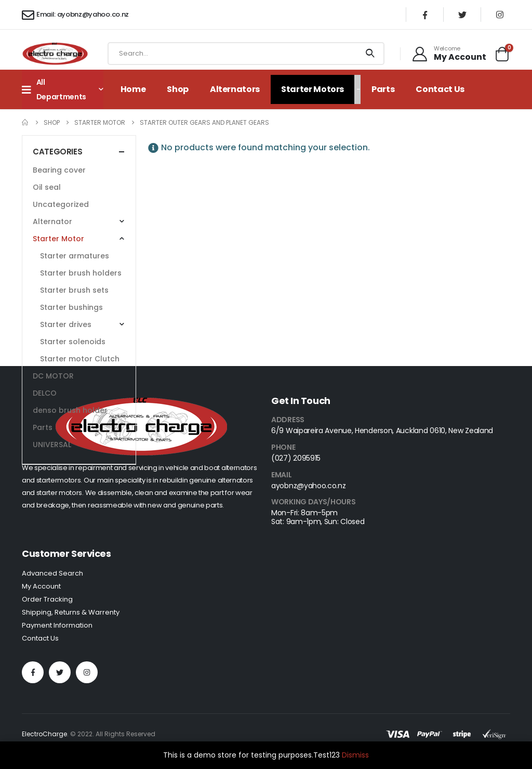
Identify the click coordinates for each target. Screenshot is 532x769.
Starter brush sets (74, 290)
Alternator (52, 221)
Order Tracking (47, 599)
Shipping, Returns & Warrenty (71, 612)
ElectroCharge (44, 734)
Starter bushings (71, 307)
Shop (178, 89)
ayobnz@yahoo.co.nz (309, 486)
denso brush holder (70, 410)
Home (133, 89)
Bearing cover (59, 170)
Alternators (235, 89)
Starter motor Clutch (80, 359)
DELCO (45, 393)
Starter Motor (58, 239)
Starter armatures (75, 256)
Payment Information (57, 625)
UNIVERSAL (52, 445)
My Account (41, 586)
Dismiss (355, 755)
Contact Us (440, 89)
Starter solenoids (73, 342)
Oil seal (47, 187)
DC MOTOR (53, 376)
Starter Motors (312, 89)
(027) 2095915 (296, 458)
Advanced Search (52, 573)
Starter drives (66, 324)
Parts (383, 89)
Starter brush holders (81, 273)
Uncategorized (61, 204)
